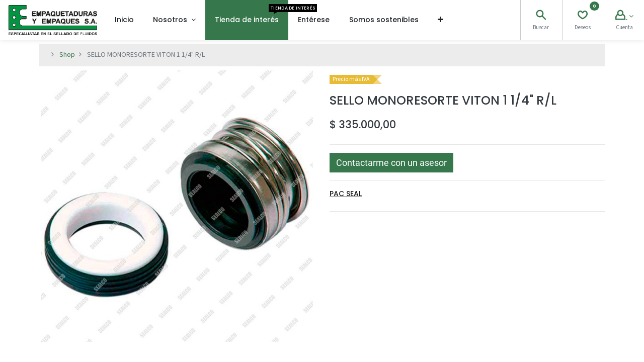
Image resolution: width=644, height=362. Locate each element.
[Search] (541, 17)
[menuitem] (124, 20)
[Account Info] (624, 17)
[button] (440, 20)
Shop (67, 55)
